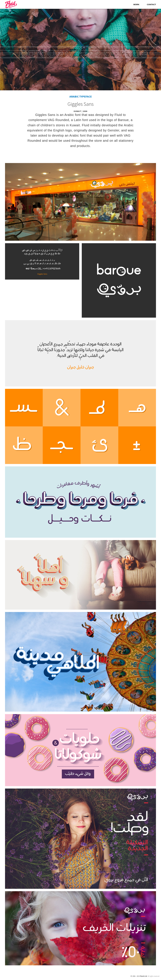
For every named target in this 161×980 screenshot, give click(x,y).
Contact (151, 4)
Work (136, 4)
